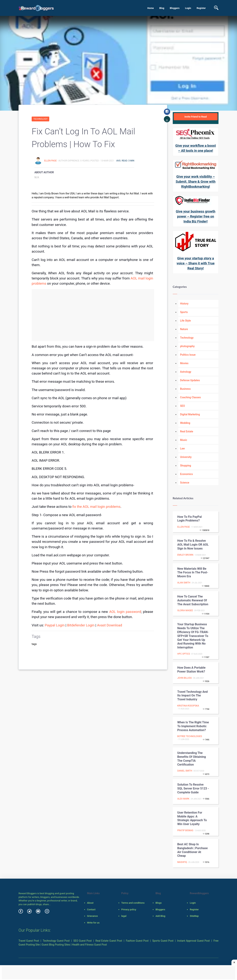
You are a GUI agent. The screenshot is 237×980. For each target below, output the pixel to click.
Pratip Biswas (185, 830)
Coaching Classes (191, 397)
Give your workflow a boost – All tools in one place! (196, 148)
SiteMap (194, 916)
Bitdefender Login (81, 625)
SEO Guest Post (82, 941)
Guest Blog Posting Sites (56, 945)
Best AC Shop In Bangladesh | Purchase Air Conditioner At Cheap (193, 850)
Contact (91, 909)
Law (183, 448)
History (184, 304)
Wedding (185, 423)
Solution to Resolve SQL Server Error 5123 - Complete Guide (193, 788)
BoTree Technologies (190, 736)
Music (184, 440)
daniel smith (185, 771)
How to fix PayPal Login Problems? (190, 519)
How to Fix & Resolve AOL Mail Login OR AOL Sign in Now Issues (193, 545)
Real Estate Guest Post (109, 941)
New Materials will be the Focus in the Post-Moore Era (193, 573)
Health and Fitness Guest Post (89, 945)
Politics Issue (188, 355)
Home (151, 8)
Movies (184, 363)
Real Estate (187, 431)
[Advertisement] (93, 315)
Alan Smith (184, 583)
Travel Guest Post (29, 941)
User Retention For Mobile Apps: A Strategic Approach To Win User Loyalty (192, 818)
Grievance (92, 916)
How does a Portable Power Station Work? (191, 670)
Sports (184, 312)
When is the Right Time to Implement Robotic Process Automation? (193, 726)
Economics (187, 474)
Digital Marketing (190, 414)
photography (187, 346)
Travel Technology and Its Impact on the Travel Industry (193, 696)
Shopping (186, 466)
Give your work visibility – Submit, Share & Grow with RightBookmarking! (196, 182)
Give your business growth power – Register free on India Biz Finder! (196, 216)
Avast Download (110, 625)
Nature (184, 329)
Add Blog (160, 916)
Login (188, 8)
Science (185, 483)
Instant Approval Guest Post (193, 941)
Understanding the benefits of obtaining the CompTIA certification (192, 759)
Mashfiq (182, 862)
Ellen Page (51, 161)
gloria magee (185, 610)
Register (201, 8)
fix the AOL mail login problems (96, 507)
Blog (162, 8)
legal (124, 916)
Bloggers (175, 8)
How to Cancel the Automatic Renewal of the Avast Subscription (193, 600)
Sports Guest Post (163, 941)
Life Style (186, 321)
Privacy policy (129, 909)
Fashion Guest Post (137, 941)
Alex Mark (183, 799)
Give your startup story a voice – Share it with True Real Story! (196, 263)
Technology (40, 119)
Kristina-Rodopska (188, 706)
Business (185, 389)
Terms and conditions (133, 903)
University (186, 457)
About (90, 903)
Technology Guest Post (56, 941)
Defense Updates (190, 380)
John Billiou (185, 678)
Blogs (159, 903)
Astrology (186, 372)
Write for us (93, 923)
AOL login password (125, 612)
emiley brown (185, 555)
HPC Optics (184, 654)
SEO (183, 406)
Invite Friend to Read (196, 117)
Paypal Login (55, 625)
